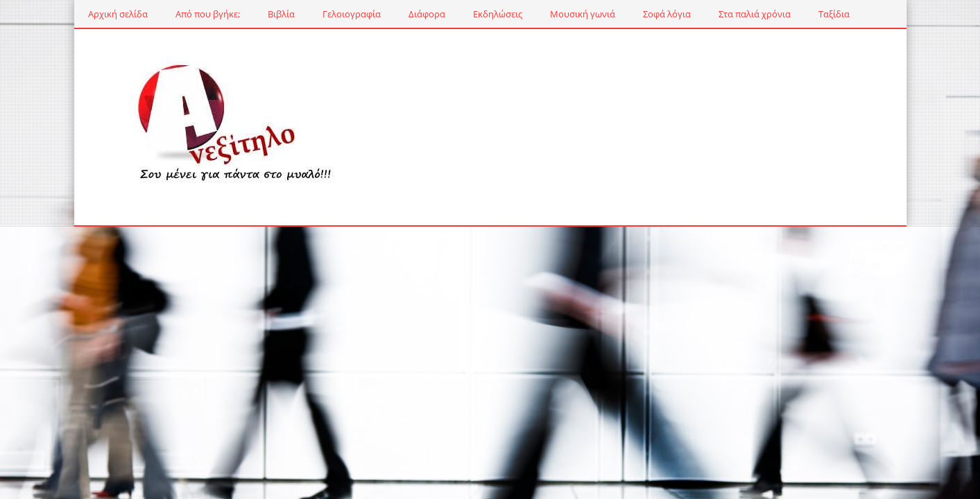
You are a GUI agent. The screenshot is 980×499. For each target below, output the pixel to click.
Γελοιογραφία (352, 14)
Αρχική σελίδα (118, 14)
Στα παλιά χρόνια (755, 14)
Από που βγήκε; (208, 14)
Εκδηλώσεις (498, 14)
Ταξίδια (834, 14)
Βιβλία (281, 14)
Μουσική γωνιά (583, 14)
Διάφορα (427, 14)
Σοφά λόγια (667, 14)
